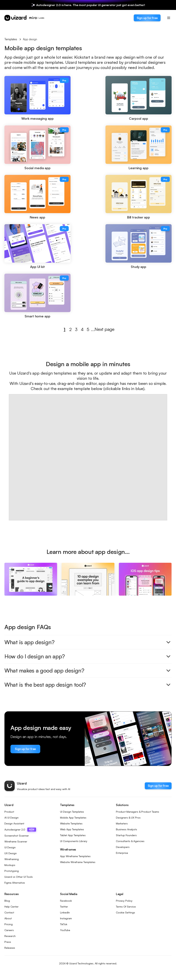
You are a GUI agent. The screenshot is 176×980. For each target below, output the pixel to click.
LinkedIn (65, 912)
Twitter (64, 907)
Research (10, 936)
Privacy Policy (124, 901)
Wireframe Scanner (16, 841)
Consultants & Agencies (130, 841)
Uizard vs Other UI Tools (19, 877)
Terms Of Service (126, 907)
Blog (7, 901)
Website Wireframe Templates (78, 862)
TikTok (64, 924)
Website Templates (71, 823)
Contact (9, 912)
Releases (10, 948)
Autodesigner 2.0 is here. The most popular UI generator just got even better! (90, 5)
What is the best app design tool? (88, 685)
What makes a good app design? (88, 670)
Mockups (10, 865)
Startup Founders (126, 835)
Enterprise (122, 853)
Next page (103, 329)
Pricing (9, 924)
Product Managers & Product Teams (138, 812)
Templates (11, 39)
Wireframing (12, 859)
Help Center (11, 907)
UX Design (11, 853)
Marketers (122, 823)
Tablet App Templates (73, 835)
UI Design (10, 847)
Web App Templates (72, 829)
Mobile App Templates (73, 818)
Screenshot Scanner (17, 836)
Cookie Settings (125, 912)
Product (9, 812)
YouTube (65, 930)
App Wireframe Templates (75, 856)
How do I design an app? (88, 656)
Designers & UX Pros (128, 818)
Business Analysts (126, 829)
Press (8, 942)
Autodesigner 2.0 (20, 830)
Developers (123, 847)
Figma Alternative (15, 883)
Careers (9, 930)
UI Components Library (74, 841)
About (8, 918)
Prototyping (12, 871)
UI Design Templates (72, 812)
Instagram (66, 918)
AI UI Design (11, 818)
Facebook (66, 901)
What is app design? (88, 642)
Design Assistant (14, 823)
